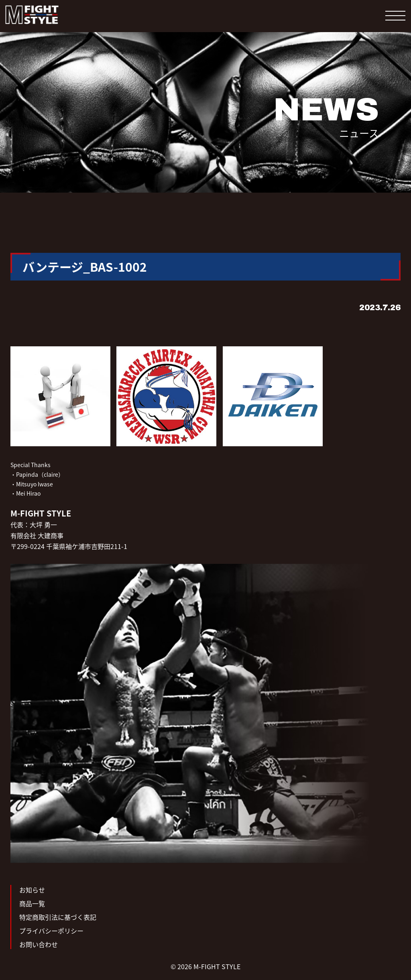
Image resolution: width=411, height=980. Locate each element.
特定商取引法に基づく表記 (58, 917)
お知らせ (32, 890)
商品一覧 (32, 903)
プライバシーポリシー (51, 931)
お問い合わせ (39, 944)
